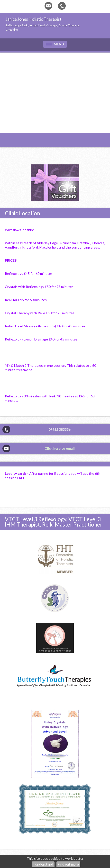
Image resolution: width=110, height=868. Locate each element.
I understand (43, 864)
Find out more (68, 864)
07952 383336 (60, 429)
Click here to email (60, 448)
